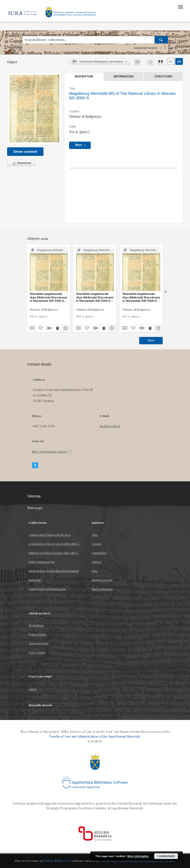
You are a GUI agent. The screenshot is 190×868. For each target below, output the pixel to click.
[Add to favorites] (150, 62)
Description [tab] (84, 77)
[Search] (161, 40)
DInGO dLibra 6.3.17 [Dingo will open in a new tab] (57, 861)
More (151, 340)
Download (21, 163)
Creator (97, 544)
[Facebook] (35, 465)
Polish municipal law (42, 562)
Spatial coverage (102, 580)
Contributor (99, 553)
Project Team (37, 634)
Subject (97, 562)
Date (95, 571)
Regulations (36, 625)
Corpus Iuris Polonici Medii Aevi (50, 535)
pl (171, 62)
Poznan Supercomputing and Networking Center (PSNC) (138, 861)
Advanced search (146, 48)
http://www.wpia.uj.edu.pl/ (52, 452)
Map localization (102, 589)
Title (95, 535)
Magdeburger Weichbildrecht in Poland (54, 571)
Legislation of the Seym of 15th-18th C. (54, 544)
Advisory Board (39, 643)
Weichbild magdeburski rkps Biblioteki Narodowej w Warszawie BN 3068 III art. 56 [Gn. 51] (95, 297)
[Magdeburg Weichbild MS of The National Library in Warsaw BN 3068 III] (34, 109)
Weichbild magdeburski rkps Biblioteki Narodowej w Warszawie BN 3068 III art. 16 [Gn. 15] (48, 297)
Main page (35, 508)
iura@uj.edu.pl (110, 426)
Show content (25, 151)
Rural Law (35, 580)
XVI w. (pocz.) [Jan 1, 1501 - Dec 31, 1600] (79, 132)
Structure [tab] (163, 77)
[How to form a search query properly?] (165, 48)
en (179, 62)
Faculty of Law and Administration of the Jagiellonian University (95, 736)
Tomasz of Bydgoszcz (85, 116)
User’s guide (37, 652)
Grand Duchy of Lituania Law (47, 589)
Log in (33, 689)
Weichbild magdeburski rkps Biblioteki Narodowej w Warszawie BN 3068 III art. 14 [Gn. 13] (141, 297)
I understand (166, 856)
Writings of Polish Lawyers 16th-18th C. (54, 553)
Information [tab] (123, 77)
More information (138, 856)
